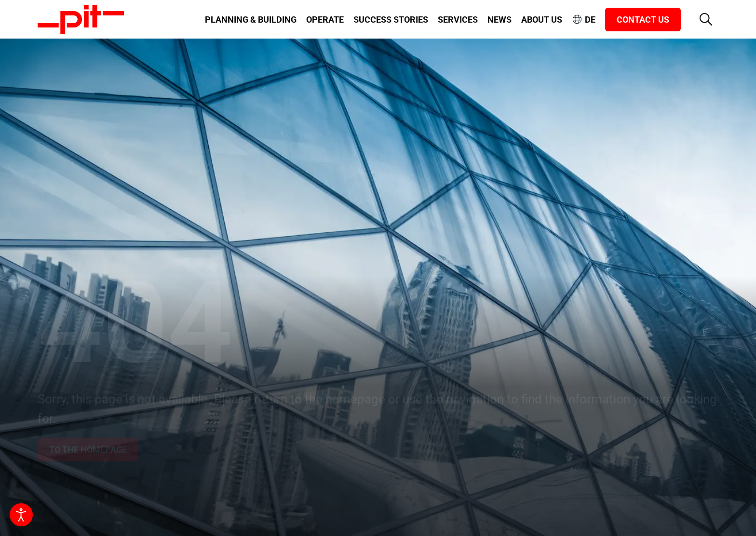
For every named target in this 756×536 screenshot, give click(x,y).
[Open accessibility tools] (21, 515)
